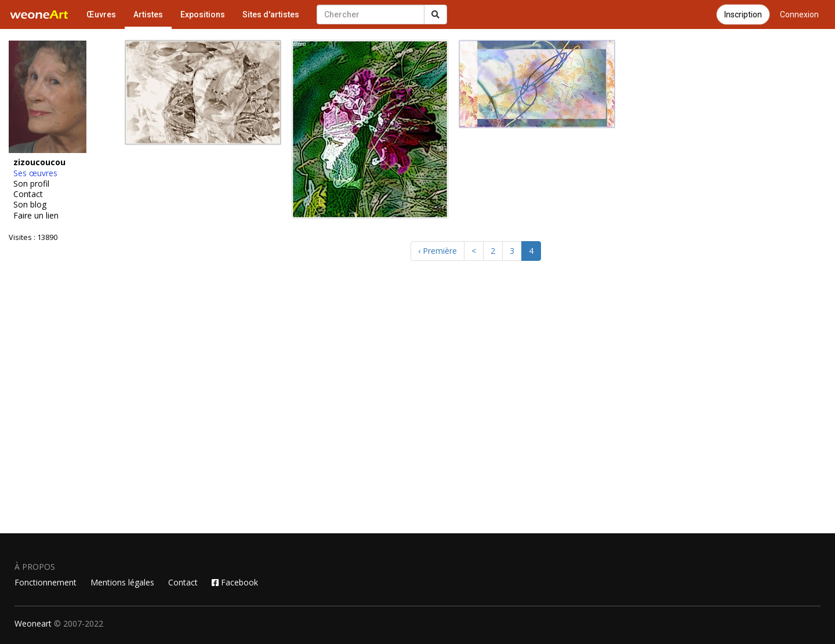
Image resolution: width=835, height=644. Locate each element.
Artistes (148, 14)
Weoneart (33, 623)
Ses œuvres (35, 173)
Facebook (235, 582)
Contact (28, 194)
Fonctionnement (46, 582)
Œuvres (101, 14)
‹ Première (438, 251)
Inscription (743, 14)
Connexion (799, 14)
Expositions (203, 14)
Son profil (31, 184)
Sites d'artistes (271, 14)
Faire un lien (36, 216)
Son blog (30, 205)
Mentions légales (122, 582)
